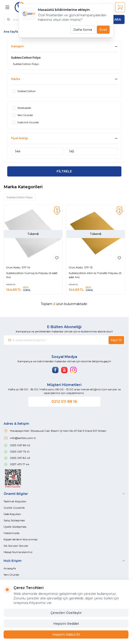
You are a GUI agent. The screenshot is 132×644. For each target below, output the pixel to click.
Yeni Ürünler (12, 575)
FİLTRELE (64, 171)
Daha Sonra (83, 30)
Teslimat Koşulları (15, 501)
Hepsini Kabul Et (66, 634)
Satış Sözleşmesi (14, 520)
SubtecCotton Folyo (20, 197)
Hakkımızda (12, 533)
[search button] (118, 19)
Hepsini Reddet (66, 624)
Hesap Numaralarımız (18, 552)
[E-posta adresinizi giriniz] (64, 340)
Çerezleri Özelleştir (66, 613)
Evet (103, 30)
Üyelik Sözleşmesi (15, 527)
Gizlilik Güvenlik (14, 508)
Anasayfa (10, 568)
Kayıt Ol (116, 340)
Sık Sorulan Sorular (16, 546)
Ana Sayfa (11, 32)
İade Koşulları (12, 514)
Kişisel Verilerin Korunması (21, 539)
